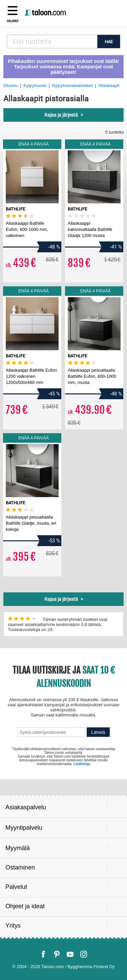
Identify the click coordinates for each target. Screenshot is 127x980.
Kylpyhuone (35, 86)
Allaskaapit (109, 86)
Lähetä (98, 732)
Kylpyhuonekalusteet (72, 86)
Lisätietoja (82, 764)
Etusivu (11, 86)
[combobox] (52, 41)
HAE (109, 42)
